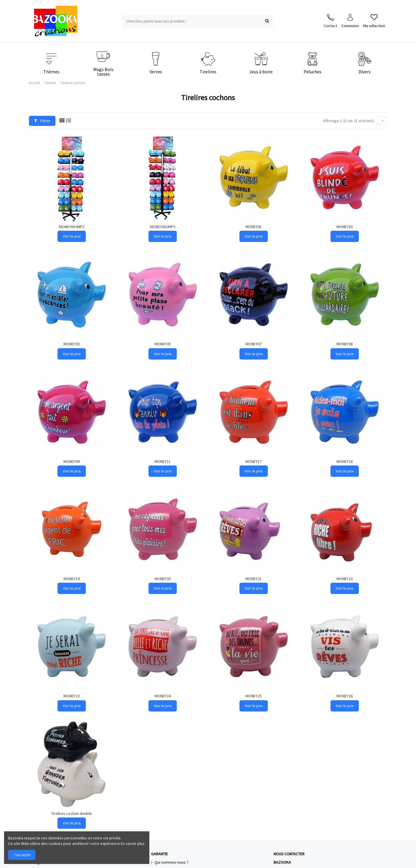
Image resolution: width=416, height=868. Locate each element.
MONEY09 (72, 461)
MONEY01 (254, 227)
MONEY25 (254, 696)
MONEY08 (345, 344)
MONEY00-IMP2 (72, 227)
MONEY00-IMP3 (163, 227)
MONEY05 (163, 344)
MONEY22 (345, 579)
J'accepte (22, 855)
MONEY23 (72, 696)
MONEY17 (254, 461)
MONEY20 (163, 579)
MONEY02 (345, 227)
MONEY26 (345, 696)
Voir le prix (72, 236)
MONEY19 (72, 579)
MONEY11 (163, 461)
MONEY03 (72, 344)
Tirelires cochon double (71, 813)
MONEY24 (163, 696)
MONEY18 (345, 461)
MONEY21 (254, 579)
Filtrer (42, 121)
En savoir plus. (133, 843)
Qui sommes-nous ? (171, 862)
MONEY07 (254, 344)
